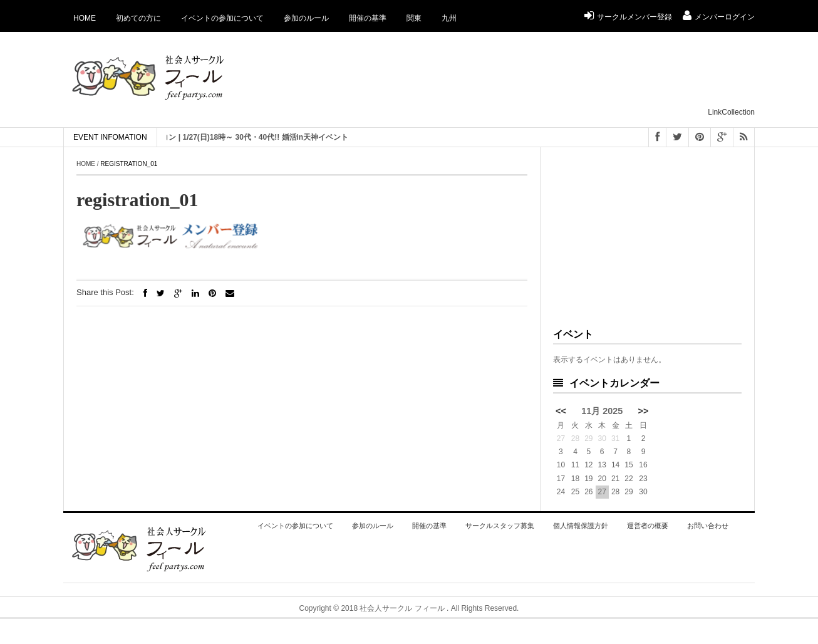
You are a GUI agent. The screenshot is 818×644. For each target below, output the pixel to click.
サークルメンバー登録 (628, 17)
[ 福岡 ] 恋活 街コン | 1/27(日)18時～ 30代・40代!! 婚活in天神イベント (238, 137)
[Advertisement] (527, 76)
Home (85, 18)
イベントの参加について (222, 18)
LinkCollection (731, 112)
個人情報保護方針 (581, 526)
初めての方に (138, 18)
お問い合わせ (708, 526)
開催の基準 (368, 18)
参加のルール (306, 18)
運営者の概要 (648, 526)
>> (644, 411)
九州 (449, 18)
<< (561, 411)
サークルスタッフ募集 (500, 526)
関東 (414, 18)
